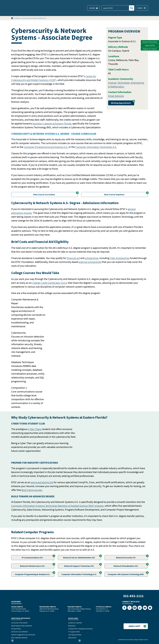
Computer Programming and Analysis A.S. (46, 147)
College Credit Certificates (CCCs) (50, 283)
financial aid (73, 258)
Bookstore (72, 626)
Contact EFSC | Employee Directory (81, 629)
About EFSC (72, 638)
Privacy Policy (16, 629)
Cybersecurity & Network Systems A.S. (34, 18)
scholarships (92, 258)
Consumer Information (19, 623)
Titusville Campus (104, 607)
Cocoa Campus (17, 607)
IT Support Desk (74, 632)
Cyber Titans (35, 429)
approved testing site (42, 482)
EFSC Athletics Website (19, 638)
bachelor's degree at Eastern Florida (52, 124)
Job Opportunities (75, 635)
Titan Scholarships (120, 258)
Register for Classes (150, 49)
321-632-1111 (133, 596)
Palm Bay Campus (75, 607)
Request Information (150, 42)
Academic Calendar (75, 623)
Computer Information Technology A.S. (96, 147)
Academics (18, 18)
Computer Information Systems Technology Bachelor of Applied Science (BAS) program (57, 506)
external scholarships (90, 262)
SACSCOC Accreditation (20, 632)
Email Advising (116, 96)
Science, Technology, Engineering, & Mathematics (126, 85)
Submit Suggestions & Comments (23, 635)
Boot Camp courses (32, 490)
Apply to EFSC (150, 45)
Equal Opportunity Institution (22, 626)
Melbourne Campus (48, 607)
